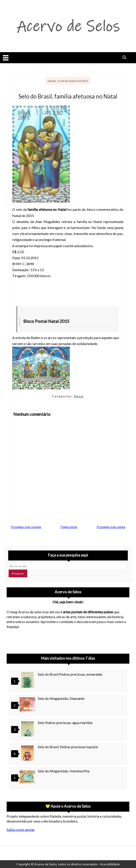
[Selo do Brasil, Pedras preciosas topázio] (28, 753)
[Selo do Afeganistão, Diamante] (28, 705)
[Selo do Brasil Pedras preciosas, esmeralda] (28, 681)
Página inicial (69, 527)
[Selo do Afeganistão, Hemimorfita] (28, 777)
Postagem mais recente (26, 527)
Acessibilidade (110, 864)
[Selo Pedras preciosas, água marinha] (28, 729)
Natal (79, 396)
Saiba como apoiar (21, 830)
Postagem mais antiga (111, 527)
